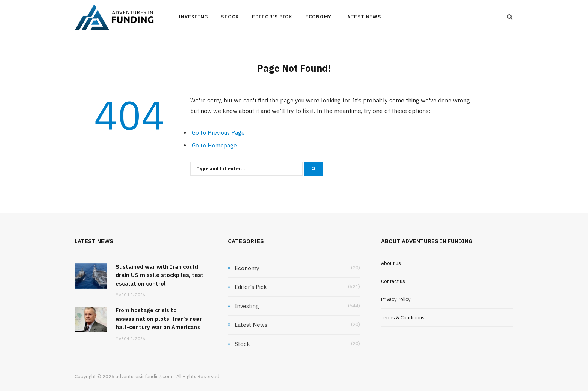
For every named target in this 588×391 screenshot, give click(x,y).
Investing (193, 17)
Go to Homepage (214, 145)
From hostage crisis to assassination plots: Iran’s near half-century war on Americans (159, 319)
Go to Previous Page (218, 133)
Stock (230, 17)
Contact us (393, 281)
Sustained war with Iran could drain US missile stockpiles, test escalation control (160, 275)
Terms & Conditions (403, 318)
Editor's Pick (251, 287)
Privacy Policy (396, 299)
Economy (318, 17)
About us (391, 263)
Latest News (363, 17)
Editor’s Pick (272, 17)
